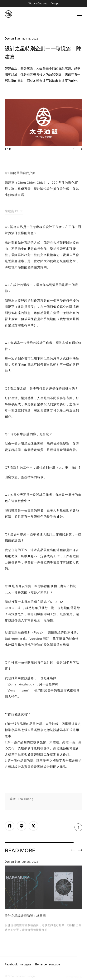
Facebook (11, 964)
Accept (55, 3)
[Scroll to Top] (78, 829)
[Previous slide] (73, 851)
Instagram (26, 964)
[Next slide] (81, 149)
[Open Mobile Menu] (80, 14)
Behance (41, 964)
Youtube (54, 964)
